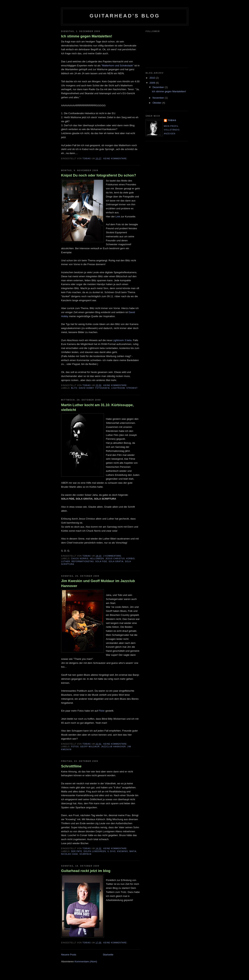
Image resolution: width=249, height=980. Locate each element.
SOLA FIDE (101, 561)
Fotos (75, 747)
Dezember (159, 87)
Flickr (102, 711)
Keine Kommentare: (116, 159)
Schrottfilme (71, 766)
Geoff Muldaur (90, 747)
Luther (66, 561)
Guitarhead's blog (125, 16)
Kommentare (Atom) (86, 961)
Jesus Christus (115, 559)
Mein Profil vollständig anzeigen (172, 130)
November (159, 98)
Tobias (172, 120)
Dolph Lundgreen (95, 851)
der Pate (77, 851)
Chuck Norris (80, 559)
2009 (153, 83)
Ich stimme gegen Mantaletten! (87, 36)
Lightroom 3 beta (122, 340)
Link (118, 217)
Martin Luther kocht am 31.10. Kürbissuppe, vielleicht (97, 407)
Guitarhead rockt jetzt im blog (86, 871)
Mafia (133, 851)
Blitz (74, 388)
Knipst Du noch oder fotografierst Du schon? (99, 175)
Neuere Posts (69, 955)
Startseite (108, 955)
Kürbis (130, 559)
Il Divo (112, 851)
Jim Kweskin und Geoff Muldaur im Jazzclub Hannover (98, 583)
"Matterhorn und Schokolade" (117, 66)
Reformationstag (83, 561)
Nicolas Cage (70, 854)
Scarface (86, 854)
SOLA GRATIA (116, 561)
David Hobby (86, 388)
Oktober (157, 103)
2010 (153, 78)
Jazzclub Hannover (113, 747)
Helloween (97, 559)
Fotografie (103, 388)
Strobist (132, 388)
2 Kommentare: (113, 556)
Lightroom (118, 388)
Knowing (122, 851)
